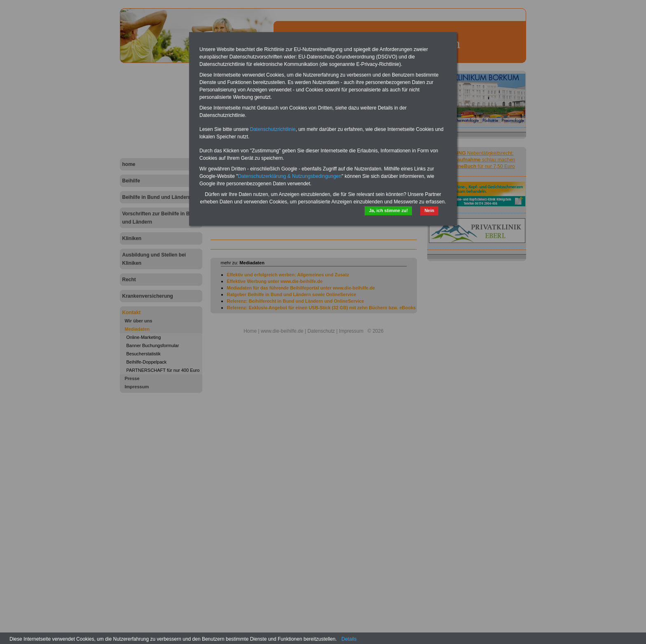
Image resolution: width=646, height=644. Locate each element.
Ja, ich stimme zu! (388, 210)
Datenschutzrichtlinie (273, 129)
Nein (429, 210)
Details (349, 639)
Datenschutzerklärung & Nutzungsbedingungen (290, 176)
